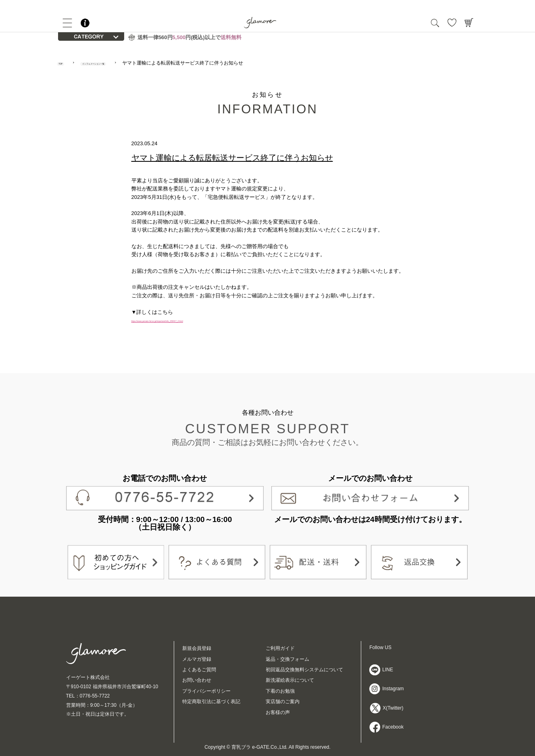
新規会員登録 (197, 648)
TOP (67, 63)
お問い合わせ (197, 680)
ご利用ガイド (280, 648)
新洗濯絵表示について (290, 680)
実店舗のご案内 (283, 702)
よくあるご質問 (199, 670)
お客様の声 (278, 712)
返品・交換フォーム (287, 659)
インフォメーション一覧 (124, 63)
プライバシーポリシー (206, 691)
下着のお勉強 (280, 691)
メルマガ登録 (197, 659)
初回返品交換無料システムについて (304, 670)
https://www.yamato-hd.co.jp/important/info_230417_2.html (200, 320)
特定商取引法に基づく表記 (211, 702)
